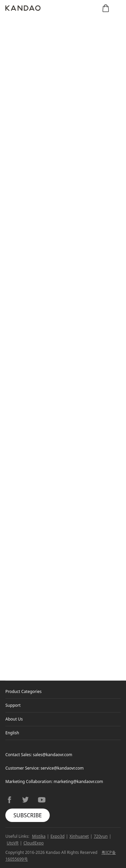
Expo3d (57, 836)
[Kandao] (23, 8)
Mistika (39, 836)
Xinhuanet (79, 836)
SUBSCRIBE (28, 815)
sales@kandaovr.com (53, 755)
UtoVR (13, 843)
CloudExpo (34, 843)
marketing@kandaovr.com (78, 782)
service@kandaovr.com (62, 768)
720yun (101, 836)
